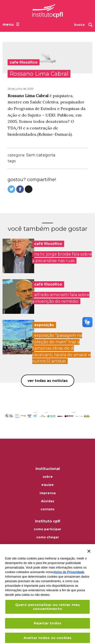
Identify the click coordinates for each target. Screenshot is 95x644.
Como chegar (48, 537)
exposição (44, 325)
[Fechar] (89, 554)
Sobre (48, 477)
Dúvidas (48, 501)
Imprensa (48, 493)
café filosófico (48, 244)
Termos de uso (48, 546)
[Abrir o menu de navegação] (12, 24)
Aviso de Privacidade (69, 575)
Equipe (48, 485)
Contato (48, 509)
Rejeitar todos (48, 626)
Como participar (48, 529)
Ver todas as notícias (48, 381)
